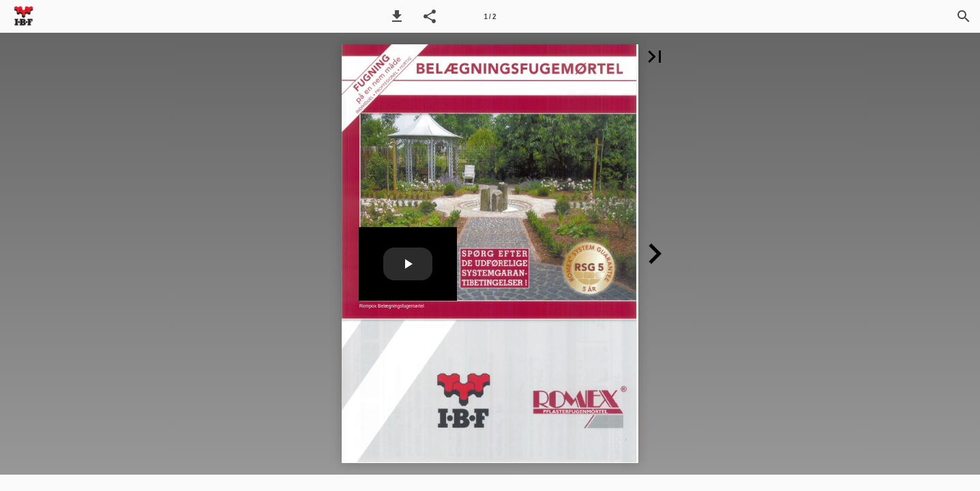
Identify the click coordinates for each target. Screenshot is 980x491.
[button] (397, 16)
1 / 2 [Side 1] (490, 17)
